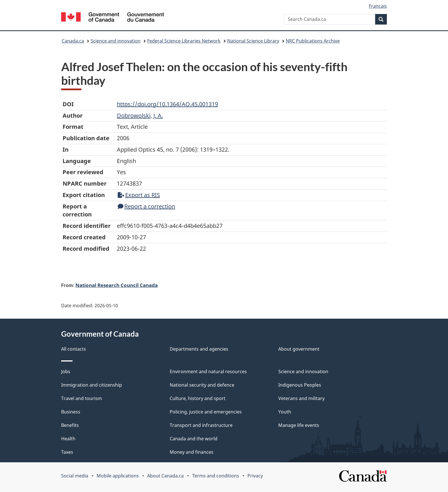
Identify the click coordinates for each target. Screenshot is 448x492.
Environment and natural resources (208, 371)
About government (299, 349)
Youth (285, 412)
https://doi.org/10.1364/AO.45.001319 (167, 104)
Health (68, 439)
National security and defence (202, 385)
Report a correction (146, 206)
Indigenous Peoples (300, 385)
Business (71, 412)
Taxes (67, 452)
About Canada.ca (165, 476)
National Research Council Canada (117, 285)
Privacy (255, 476)
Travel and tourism (82, 398)
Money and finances (192, 452)
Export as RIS (139, 195)
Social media (75, 476)
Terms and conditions (216, 476)
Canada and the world (194, 439)
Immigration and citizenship (92, 385)
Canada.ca (73, 41)
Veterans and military (301, 398)
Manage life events (299, 425)
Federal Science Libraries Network (184, 41)
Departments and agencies (199, 349)
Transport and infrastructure (201, 425)
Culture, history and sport (198, 398)
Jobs (66, 371)
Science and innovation (116, 41)
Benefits (70, 425)
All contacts (74, 349)
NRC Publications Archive (313, 41)
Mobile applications (118, 476)
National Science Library (253, 41)
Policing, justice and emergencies (206, 412)
